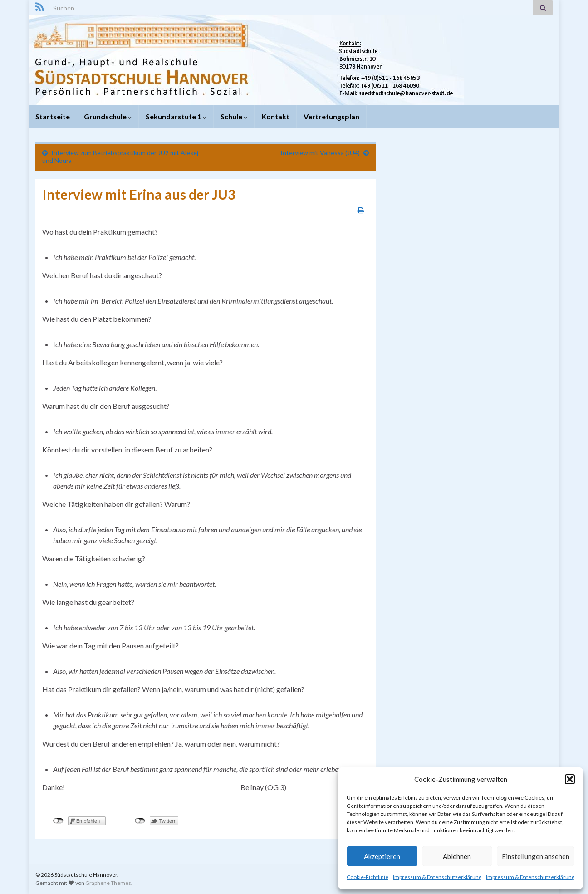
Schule (234, 116)
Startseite (53, 116)
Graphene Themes (108, 883)
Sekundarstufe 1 (176, 116)
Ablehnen (457, 856)
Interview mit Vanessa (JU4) (320, 153)
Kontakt (275, 116)
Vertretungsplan (331, 116)
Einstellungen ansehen (536, 856)
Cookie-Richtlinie (367, 877)
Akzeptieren (382, 856)
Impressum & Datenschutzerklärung (437, 877)
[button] (570, 779)
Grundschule (108, 116)
